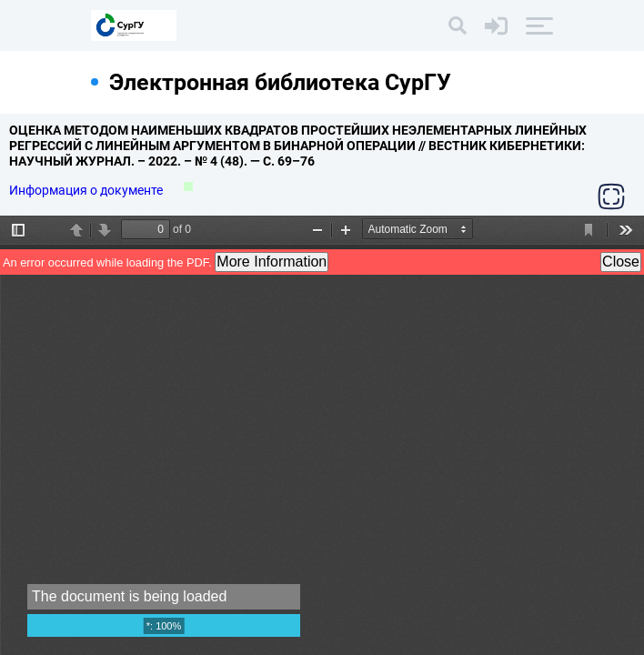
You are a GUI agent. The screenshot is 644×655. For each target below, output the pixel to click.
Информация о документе (87, 190)
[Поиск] (458, 25)
